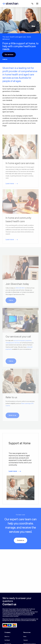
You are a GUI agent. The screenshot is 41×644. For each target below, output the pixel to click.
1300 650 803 (20, 288)
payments (29, 341)
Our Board (7, 640)
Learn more (10, 184)
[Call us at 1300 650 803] (32, 4)
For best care (21, 515)
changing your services (13, 343)
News (25, 637)
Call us (11, 300)
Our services (9, 55)
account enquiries (19, 341)
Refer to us (12, 415)
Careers (26, 640)
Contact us (20, 540)
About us (7, 637)
